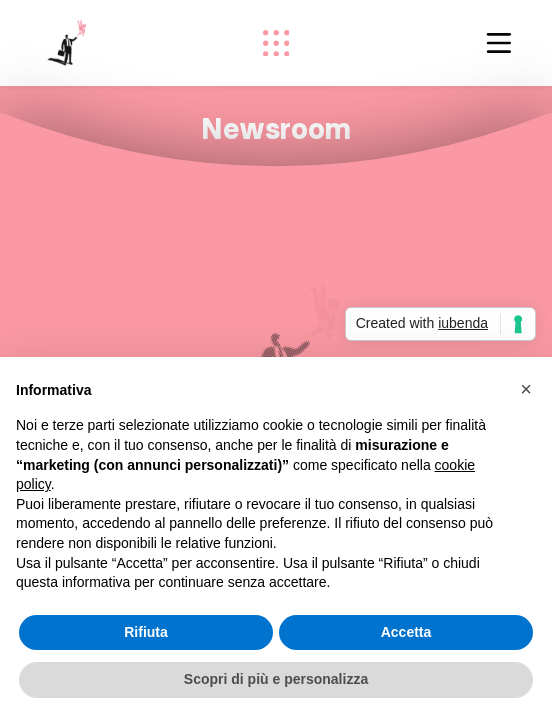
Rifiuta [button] (146, 632)
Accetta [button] (406, 632)
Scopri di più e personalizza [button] (276, 679)
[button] (526, 389)
